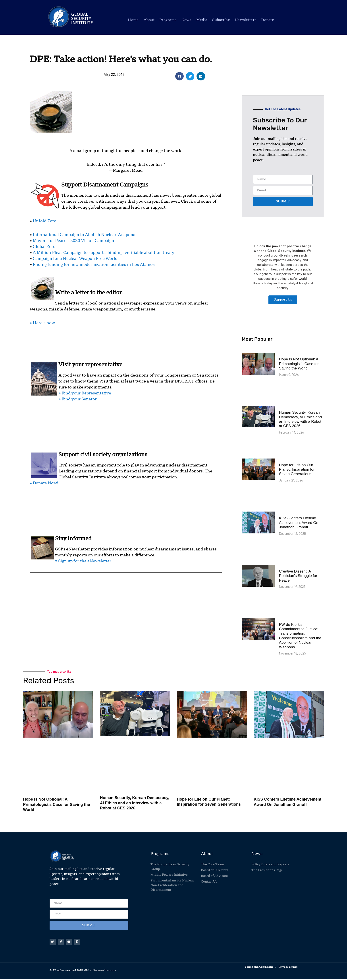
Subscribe (221, 20)
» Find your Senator (78, 399)
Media (202, 20)
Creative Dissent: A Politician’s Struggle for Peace (298, 576)
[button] (179, 76)
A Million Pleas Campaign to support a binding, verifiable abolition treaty (104, 253)
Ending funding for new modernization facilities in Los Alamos (94, 265)
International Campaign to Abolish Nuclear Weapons (84, 235)
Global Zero (44, 247)
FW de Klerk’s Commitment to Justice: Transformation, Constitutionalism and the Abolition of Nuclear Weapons (300, 636)
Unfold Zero (45, 221)
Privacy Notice (288, 968)
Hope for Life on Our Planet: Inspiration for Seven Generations (297, 470)
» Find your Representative (85, 393)
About (149, 20)
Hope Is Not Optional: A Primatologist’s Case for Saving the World (299, 364)
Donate (268, 20)
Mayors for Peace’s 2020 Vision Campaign (73, 241)
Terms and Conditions (259, 968)
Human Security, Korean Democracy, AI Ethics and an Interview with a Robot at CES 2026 (300, 419)
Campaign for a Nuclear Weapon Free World (75, 259)
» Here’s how (42, 323)
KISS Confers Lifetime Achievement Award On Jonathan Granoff (299, 523)
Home (133, 20)
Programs (168, 20)
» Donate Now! (44, 483)
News (186, 20)
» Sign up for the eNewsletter (83, 561)
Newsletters (246, 20)
